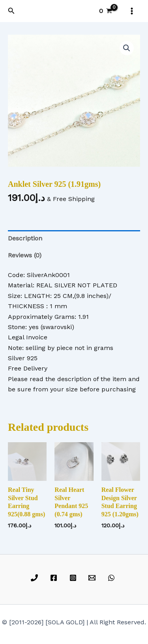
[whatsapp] (113, 578)
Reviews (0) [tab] (25, 255)
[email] (93, 578)
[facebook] (55, 578)
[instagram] (74, 578)
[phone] (36, 578)
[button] (11, 11)
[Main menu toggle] (132, 11)
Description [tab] (25, 238)
